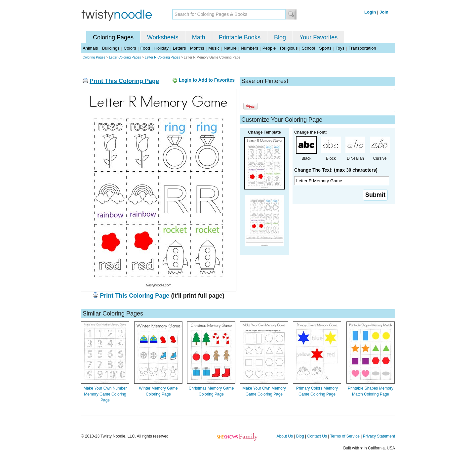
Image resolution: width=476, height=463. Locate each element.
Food (145, 48)
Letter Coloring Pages (125, 57)
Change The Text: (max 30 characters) (336, 170)
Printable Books (240, 37)
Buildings (111, 48)
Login (370, 12)
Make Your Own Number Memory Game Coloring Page (105, 394)
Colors (130, 48)
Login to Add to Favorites (207, 80)
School (308, 48)
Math (199, 37)
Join (384, 12)
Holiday (161, 48)
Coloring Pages (113, 37)
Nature (230, 48)
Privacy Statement (379, 436)
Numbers (249, 48)
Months (197, 48)
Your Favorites (318, 37)
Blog (280, 37)
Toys (340, 48)
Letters (179, 48)
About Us (285, 436)
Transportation (362, 48)
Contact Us (317, 436)
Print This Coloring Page (124, 81)
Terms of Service (345, 436)
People (269, 48)
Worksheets (163, 37)
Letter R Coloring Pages (162, 57)
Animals (90, 48)
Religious (289, 48)
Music (214, 48)
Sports (325, 48)
